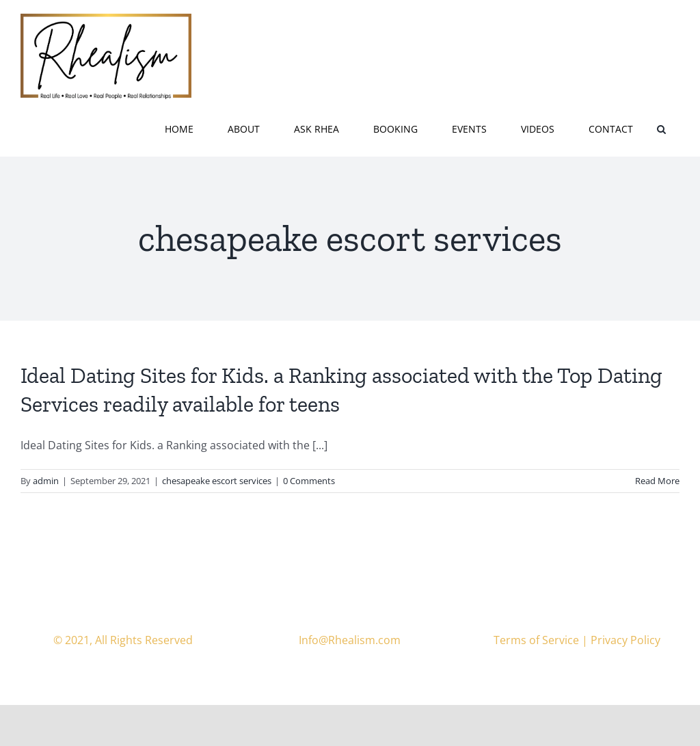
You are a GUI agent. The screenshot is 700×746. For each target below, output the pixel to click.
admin (46, 481)
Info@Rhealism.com (350, 640)
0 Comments (309, 481)
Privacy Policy (625, 640)
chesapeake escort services (217, 481)
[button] (661, 128)
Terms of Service (536, 640)
